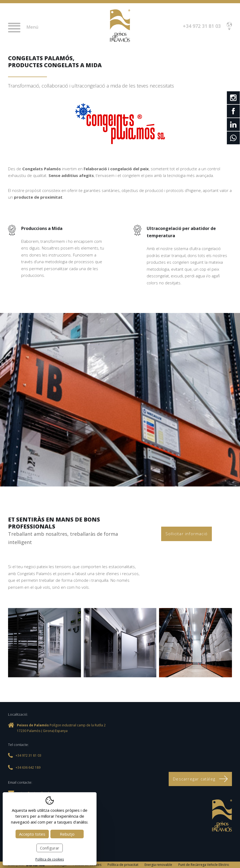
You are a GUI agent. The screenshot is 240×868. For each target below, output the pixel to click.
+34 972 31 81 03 (202, 26)
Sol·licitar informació (187, 534)
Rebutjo (67, 834)
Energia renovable (158, 865)
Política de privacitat (123, 865)
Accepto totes (32, 834)
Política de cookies (50, 859)
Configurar (50, 848)
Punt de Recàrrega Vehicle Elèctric (204, 865)
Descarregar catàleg (200, 779)
